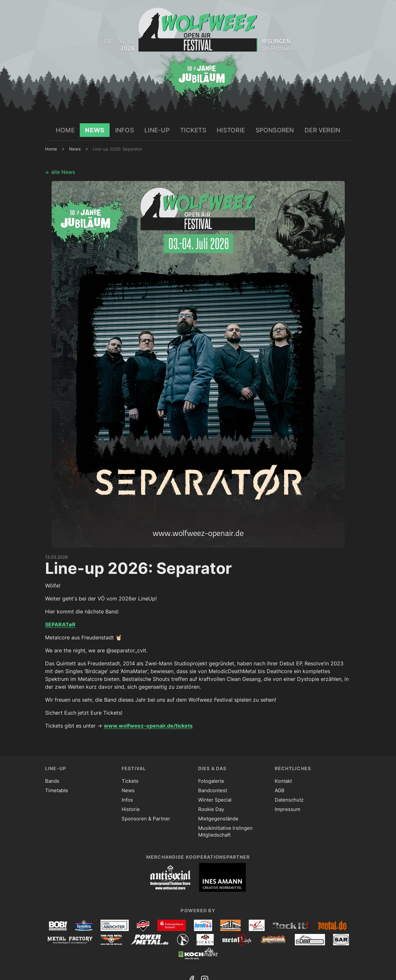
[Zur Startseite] (198, 30)
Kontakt (283, 781)
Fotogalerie (211, 781)
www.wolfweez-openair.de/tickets (148, 726)
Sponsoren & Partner (146, 819)
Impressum (288, 809)
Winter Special (215, 800)
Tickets (130, 781)
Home (51, 149)
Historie (131, 809)
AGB (280, 790)
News (75, 149)
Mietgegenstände (218, 819)
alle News (60, 172)
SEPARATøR (60, 624)
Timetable (57, 790)
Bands (52, 781)
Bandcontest (213, 790)
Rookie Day (211, 809)
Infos (127, 800)
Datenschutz (289, 800)
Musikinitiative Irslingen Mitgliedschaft (225, 831)
